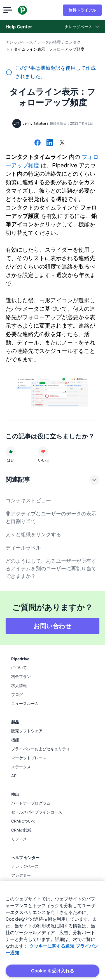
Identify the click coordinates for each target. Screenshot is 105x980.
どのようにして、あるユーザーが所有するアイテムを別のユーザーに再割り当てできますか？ (51, 568)
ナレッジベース (19, 42)
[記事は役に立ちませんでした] (43, 452)
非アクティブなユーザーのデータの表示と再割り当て (51, 517)
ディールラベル (23, 548)
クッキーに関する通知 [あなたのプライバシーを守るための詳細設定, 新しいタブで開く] (52, 946)
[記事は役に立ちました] (11, 452)
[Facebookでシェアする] (38, 143)
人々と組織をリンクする (33, 534)
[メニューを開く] (10, 10)
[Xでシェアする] (62, 143)
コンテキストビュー (28, 500)
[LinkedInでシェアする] (50, 143)
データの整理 (49, 42)
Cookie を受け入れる (53, 971)
